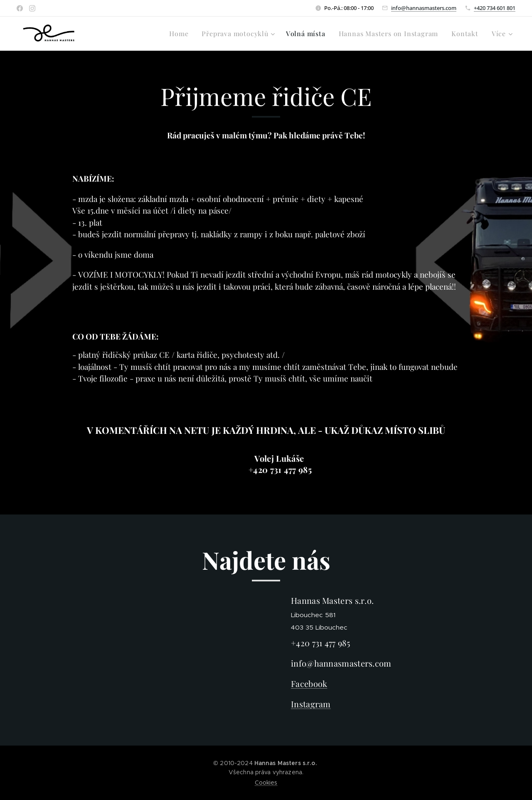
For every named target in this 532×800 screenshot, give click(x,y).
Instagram (311, 704)
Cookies (266, 783)
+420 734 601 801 (495, 8)
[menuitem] (181, 34)
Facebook (309, 684)
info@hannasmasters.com (424, 8)
